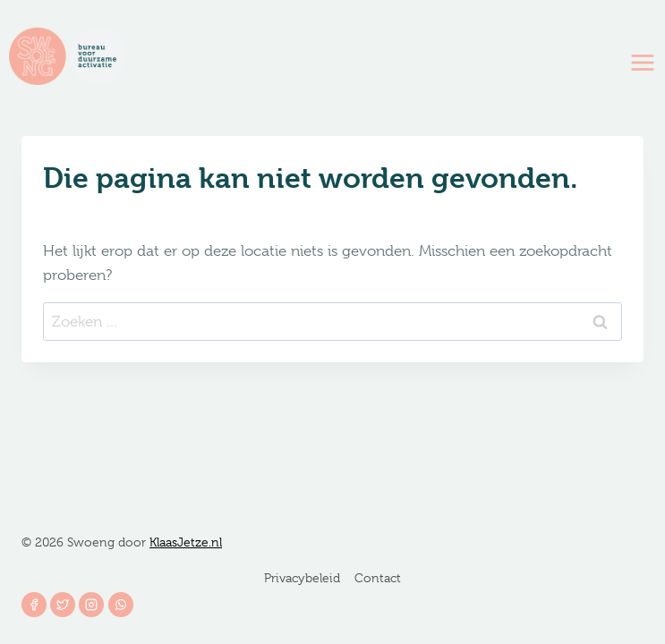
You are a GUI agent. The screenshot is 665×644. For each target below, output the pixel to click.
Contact (378, 578)
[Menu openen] (644, 62)
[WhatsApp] (121, 605)
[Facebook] (34, 605)
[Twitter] (63, 605)
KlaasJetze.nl (186, 542)
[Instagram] (91, 605)
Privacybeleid (302, 578)
